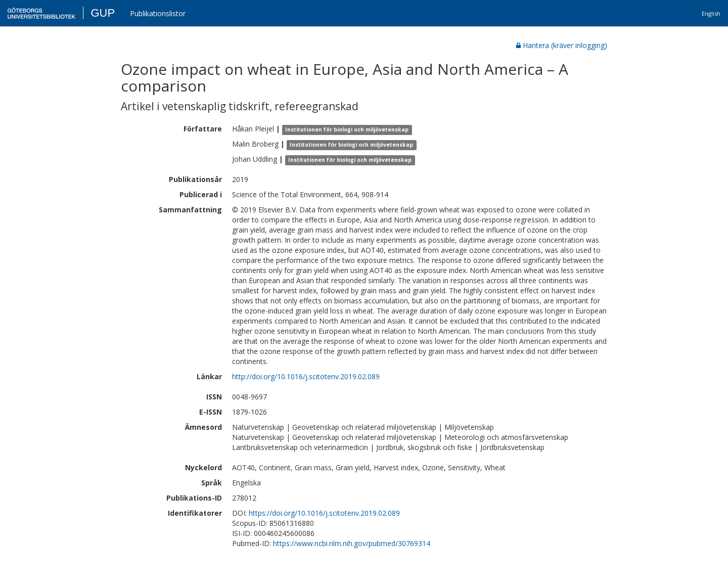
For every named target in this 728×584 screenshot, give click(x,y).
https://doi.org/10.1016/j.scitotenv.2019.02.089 (324, 513)
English (711, 13)
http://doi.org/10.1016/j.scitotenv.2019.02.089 (306, 376)
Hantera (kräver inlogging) (562, 45)
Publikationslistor (158, 13)
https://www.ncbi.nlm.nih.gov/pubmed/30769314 (352, 543)
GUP (103, 13)
